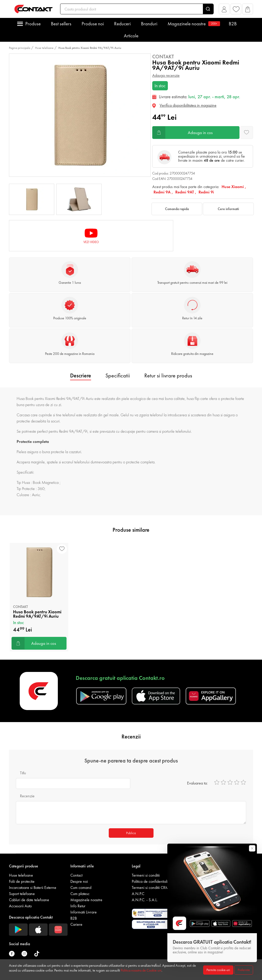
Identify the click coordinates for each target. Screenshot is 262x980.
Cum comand (81, 888)
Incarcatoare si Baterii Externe (33, 888)
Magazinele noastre (193, 24)
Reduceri (122, 24)
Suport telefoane (22, 894)
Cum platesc (80, 894)
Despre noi (79, 881)
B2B (233, 24)
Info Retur (78, 906)
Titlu (23, 773)
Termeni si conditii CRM (150, 888)
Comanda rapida (177, 209)
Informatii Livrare (84, 912)
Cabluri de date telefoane (29, 900)
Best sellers (61, 24)
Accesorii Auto (20, 906)
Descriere (81, 375)
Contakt (163, 57)
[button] (224, 10)
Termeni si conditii (146, 875)
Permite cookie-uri (218, 970)
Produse (33, 24)
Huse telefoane (44, 48)
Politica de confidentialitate (152, 881)
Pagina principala (20, 48)
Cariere (76, 924)
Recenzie (27, 796)
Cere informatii (228, 209)
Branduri (149, 24)
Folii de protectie (22, 881)
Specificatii (118, 375)
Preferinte (244, 970)
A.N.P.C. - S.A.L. (145, 900)
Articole (131, 36)
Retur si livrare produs (168, 375)
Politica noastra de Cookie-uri (141, 970)
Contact (76, 875)
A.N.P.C (138, 894)
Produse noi (93, 24)
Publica (131, 833)
